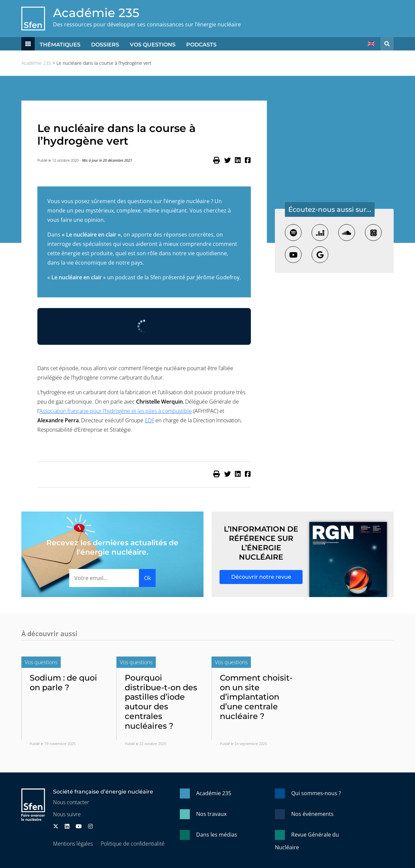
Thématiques (60, 45)
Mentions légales (73, 844)
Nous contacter (71, 802)
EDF (149, 420)
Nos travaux (211, 814)
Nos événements (312, 814)
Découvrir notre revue (261, 577)
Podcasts (201, 45)
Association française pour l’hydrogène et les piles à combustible (116, 411)
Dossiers (105, 45)
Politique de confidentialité (133, 844)
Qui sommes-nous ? (316, 793)
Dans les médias (217, 835)
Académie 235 (96, 13)
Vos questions (153, 45)
